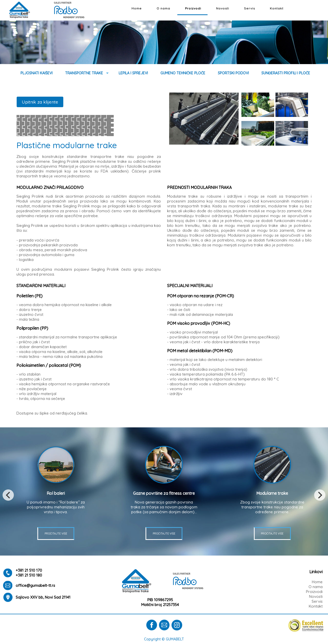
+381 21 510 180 (29, 575)
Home (137, 8)
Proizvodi (193, 8)
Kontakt (277, 8)
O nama (163, 8)
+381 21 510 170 (29, 570)
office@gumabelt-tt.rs (35, 585)
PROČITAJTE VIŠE (164, 534)
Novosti (223, 8)
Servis (249, 8)
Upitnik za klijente (40, 102)
